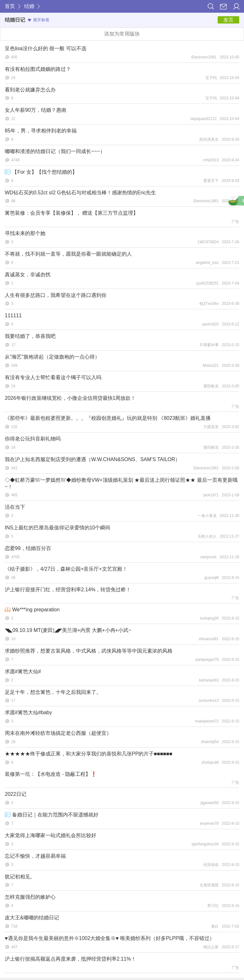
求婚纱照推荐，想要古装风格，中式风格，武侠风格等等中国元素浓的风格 (89, 651)
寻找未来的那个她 (25, 233)
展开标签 (39, 20)
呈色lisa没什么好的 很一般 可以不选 (46, 48)
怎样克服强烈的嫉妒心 (30, 897)
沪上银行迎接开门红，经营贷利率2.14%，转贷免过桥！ (68, 590)
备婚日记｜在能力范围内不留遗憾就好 (52, 815)
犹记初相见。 (20, 877)
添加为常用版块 (122, 34)
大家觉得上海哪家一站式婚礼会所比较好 (51, 835)
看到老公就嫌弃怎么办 (30, 90)
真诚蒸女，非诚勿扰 (28, 275)
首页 (10, 6)
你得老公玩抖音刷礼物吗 (33, 439)
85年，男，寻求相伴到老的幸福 (41, 131)
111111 (13, 315)
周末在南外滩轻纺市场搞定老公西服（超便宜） (58, 733)
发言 (228, 20)
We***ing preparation (32, 610)
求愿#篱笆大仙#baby (28, 712)
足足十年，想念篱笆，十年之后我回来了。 (53, 692)
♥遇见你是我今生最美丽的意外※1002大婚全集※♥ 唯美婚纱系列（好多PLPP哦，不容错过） (110, 938)
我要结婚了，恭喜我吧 (30, 336)
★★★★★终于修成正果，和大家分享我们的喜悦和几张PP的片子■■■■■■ (88, 754)
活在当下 (15, 507)
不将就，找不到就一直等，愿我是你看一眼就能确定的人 (68, 254)
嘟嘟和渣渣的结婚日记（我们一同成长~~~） (55, 151)
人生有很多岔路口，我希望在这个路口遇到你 (56, 295)
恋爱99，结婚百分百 (28, 548)
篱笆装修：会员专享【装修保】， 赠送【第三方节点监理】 (71, 213)
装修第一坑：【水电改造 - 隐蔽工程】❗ (51, 774)
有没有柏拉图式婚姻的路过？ (38, 69)
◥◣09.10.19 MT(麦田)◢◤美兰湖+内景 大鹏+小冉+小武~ (68, 630)
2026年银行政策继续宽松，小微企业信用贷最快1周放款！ (70, 398)
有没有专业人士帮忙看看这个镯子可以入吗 (53, 377)
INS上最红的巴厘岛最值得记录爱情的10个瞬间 (58, 528)
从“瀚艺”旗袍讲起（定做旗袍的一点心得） (52, 357)
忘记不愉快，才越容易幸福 (35, 856)
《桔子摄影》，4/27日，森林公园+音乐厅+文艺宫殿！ (66, 569)
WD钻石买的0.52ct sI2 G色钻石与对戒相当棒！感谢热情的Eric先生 (80, 193)
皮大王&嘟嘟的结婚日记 (32, 918)
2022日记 (16, 794)
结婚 (29, 6)
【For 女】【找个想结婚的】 (41, 172)
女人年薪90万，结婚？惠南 (36, 110)
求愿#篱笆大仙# (23, 671)
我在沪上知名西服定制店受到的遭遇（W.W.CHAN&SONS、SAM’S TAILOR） (92, 459)
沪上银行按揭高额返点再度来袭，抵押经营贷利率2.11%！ (70, 959)
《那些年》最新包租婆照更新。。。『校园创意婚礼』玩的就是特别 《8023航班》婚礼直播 (108, 418)
